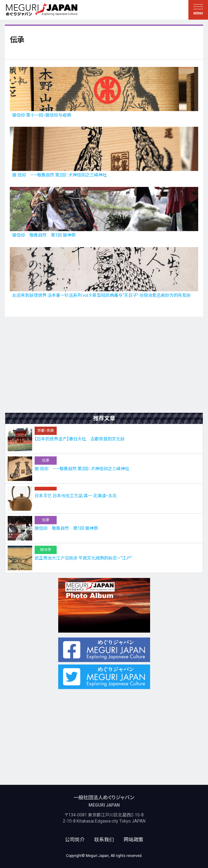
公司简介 (75, 840)
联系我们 (104, 840)
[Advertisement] (104, 365)
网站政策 (134, 840)
